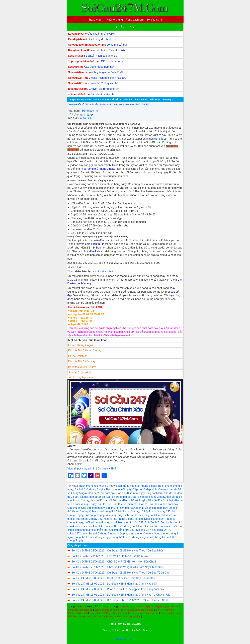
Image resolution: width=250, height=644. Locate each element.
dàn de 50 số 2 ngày (134, 500)
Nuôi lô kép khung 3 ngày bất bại (123, 519)
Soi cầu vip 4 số (145, 530)
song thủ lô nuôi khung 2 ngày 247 (133, 537)
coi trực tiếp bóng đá (132, 610)
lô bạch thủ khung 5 (101, 511)
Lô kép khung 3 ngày (127, 511)
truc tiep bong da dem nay (165, 606)
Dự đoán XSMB (107, 469)
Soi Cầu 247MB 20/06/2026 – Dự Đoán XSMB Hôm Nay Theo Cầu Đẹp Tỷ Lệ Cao (120, 573)
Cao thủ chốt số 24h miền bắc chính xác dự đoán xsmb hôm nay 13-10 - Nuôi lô (109, 104)
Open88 (169, 610)
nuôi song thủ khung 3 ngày (98, 169)
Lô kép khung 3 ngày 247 (155, 511)
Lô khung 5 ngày (94, 515)
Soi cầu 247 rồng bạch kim (161, 522)
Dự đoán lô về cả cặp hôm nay (149, 508)
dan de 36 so (97, 497)
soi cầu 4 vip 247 (94, 526)
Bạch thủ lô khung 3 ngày (90, 489)
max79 (159, 610)
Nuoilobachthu (119, 522)
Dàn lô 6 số (146, 504)
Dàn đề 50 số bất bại (160, 500)
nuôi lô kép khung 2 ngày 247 (85, 519)
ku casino (104, 606)
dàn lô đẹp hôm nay (166, 504)
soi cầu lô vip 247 (103, 271)
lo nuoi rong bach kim (148, 515)
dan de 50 (96, 500)
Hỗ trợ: (72, 114)
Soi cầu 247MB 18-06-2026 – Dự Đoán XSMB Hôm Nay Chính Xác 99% (114, 584)
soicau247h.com (77, 534)
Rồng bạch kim (91, 111)
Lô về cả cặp (170, 515)
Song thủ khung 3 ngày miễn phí (108, 534)
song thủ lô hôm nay (140, 534)
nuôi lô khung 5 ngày (97, 522)
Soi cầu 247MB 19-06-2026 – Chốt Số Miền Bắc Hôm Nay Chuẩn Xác (113, 578)
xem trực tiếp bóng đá (80, 610)
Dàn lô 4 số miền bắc (125, 504)
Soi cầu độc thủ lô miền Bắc (161, 526)
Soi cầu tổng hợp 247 (122, 530)
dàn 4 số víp (97, 251)
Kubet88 (123, 606)
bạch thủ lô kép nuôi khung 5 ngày (136, 486)
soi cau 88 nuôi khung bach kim (124, 526)
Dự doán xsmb (89, 100)
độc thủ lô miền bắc (118, 508)
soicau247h (163, 530)
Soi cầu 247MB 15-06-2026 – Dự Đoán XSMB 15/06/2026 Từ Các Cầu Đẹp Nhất (120, 600)
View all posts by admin (81, 469)
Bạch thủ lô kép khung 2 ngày (97, 486)
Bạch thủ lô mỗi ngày (119, 489)
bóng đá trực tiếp (139, 606)
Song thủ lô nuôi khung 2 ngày (93, 537)
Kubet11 (80, 606)
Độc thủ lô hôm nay (93, 508)
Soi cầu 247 (86, 118)
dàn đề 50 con (112, 500)
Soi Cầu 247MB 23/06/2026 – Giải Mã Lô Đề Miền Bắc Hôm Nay (110, 556)
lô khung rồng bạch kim (120, 515)
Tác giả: (73, 118)
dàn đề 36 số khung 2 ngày (149, 497)
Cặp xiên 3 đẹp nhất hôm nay (150, 489)
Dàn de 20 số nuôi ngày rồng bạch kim (139, 493)
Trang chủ (73, 100)
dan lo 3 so (105, 504)
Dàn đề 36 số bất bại (119, 497)
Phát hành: (75, 111)
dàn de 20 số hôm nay (102, 493)
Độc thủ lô (74, 508)
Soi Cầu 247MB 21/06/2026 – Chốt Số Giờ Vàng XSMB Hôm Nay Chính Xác (117, 567)
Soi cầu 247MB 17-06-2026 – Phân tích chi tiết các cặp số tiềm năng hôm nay (118, 589)
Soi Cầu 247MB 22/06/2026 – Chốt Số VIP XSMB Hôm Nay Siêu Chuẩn (114, 562)
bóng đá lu (95, 613)
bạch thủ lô (98, 244)
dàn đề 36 (170, 493)
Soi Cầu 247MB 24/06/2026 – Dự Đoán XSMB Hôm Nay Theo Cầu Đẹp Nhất (117, 551)
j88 (86, 613)
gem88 (150, 610)
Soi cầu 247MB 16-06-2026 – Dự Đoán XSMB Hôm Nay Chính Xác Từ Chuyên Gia (121, 595)
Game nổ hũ (75, 613)
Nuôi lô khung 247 (155, 519)
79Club (107, 613)
